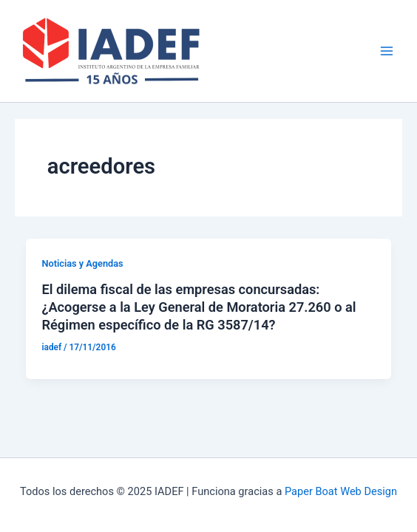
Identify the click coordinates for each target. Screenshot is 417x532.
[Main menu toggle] (387, 51)
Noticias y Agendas (82, 263)
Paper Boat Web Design (341, 491)
